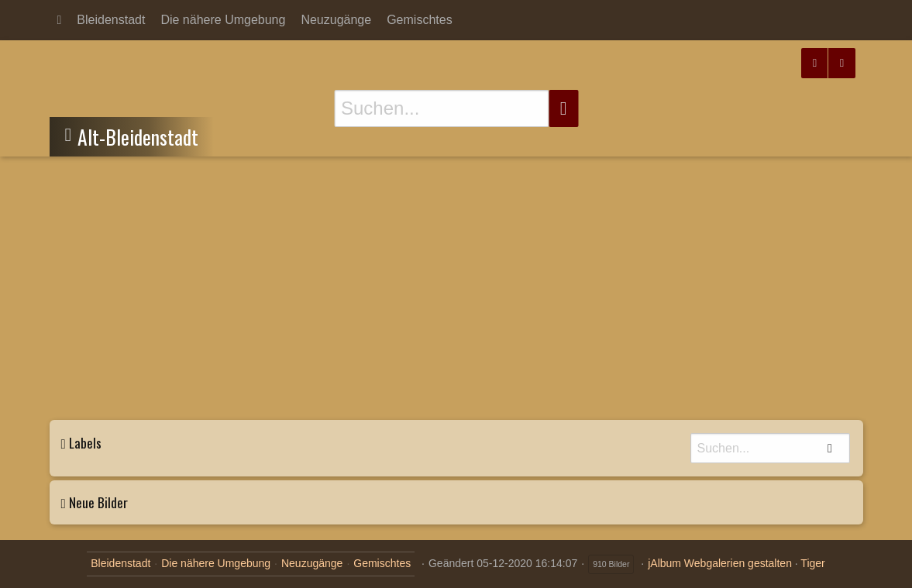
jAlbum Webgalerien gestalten (720, 563)
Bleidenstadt (111, 20)
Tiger (812, 563)
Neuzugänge (336, 20)
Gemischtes (419, 20)
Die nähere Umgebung (223, 20)
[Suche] (441, 108)
